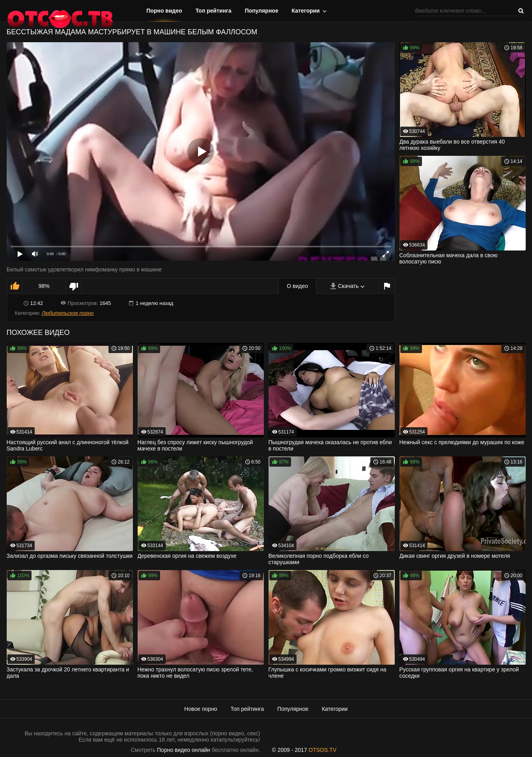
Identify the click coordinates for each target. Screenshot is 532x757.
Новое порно (201, 709)
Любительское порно (68, 313)
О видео (297, 286)
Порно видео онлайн (184, 750)
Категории (306, 11)
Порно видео (164, 11)
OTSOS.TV (322, 750)
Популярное (262, 11)
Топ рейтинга (214, 11)
